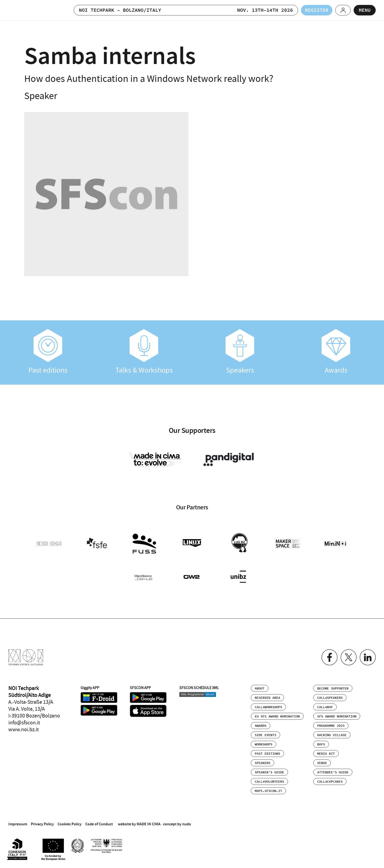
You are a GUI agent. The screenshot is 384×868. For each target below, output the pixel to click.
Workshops (264, 744)
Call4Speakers (330, 698)
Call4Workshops (268, 707)
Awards (336, 352)
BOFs (321, 744)
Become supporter (333, 689)
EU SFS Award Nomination (277, 717)
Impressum (18, 824)
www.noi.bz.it (24, 730)
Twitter (349, 657)
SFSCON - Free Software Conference (31, 10)
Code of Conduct (99, 824)
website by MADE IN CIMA (139, 824)
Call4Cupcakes (330, 782)
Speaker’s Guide (269, 772)
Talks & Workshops (144, 352)
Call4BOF (325, 707)
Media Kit (326, 754)
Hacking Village (332, 735)
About (260, 689)
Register (317, 10)
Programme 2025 (331, 726)
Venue (322, 763)
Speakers (240, 352)
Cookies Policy (70, 824)
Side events (265, 735)
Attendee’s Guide (333, 772)
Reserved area (267, 698)
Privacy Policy (42, 824)
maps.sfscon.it (268, 791)
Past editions (48, 352)
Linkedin (368, 657)
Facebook (330, 657)
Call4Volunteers (269, 782)
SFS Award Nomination (337, 717)
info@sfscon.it (24, 723)
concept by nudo (177, 824)
